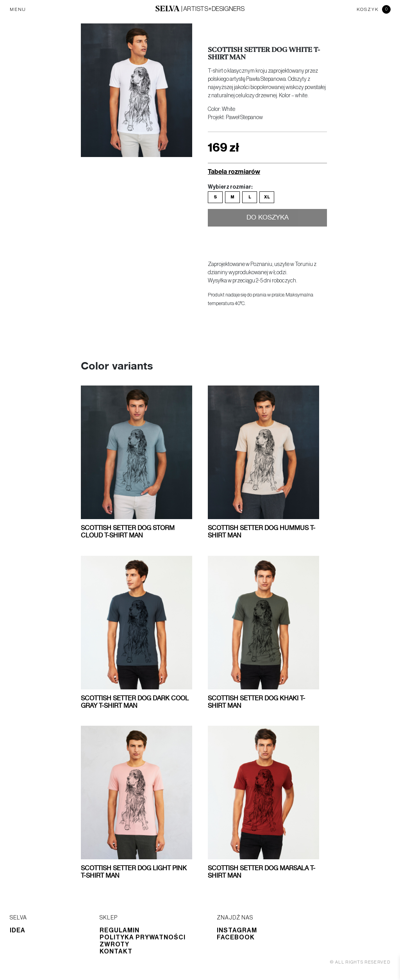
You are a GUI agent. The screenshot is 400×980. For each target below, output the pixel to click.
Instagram (237, 930)
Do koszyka (267, 218)
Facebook (236, 937)
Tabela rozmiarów (234, 171)
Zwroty (114, 944)
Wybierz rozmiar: (230, 187)
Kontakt (116, 951)
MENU (18, 9)
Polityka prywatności (143, 937)
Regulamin (120, 930)
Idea (18, 930)
